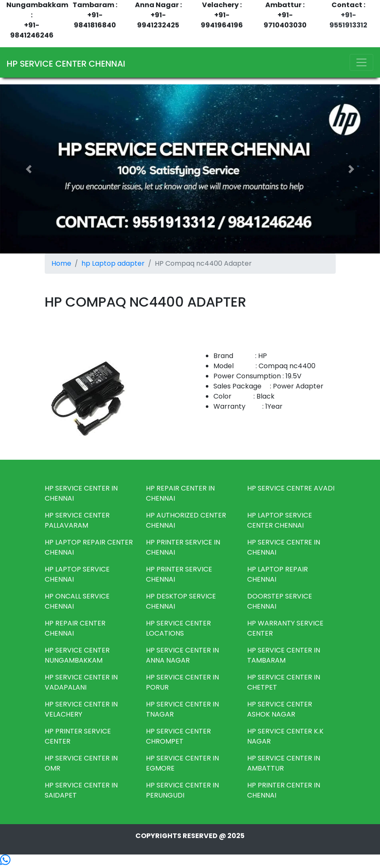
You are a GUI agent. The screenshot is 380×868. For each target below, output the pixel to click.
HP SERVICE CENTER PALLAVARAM (77, 520)
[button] (28, 169)
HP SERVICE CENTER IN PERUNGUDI (182, 790)
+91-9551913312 (348, 20)
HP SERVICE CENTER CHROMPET (178, 736)
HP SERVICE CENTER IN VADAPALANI (81, 682)
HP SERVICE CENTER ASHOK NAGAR (280, 709)
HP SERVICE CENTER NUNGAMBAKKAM (77, 655)
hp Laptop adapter (113, 263)
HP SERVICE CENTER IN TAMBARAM (284, 655)
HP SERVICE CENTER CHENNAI (66, 64)
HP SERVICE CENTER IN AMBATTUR (284, 763)
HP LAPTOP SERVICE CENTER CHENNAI (280, 520)
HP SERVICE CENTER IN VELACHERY (81, 709)
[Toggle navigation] (361, 62)
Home (61, 263)
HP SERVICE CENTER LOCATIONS (178, 628)
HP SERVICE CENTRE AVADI (291, 488)
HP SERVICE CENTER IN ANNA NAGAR (182, 655)
